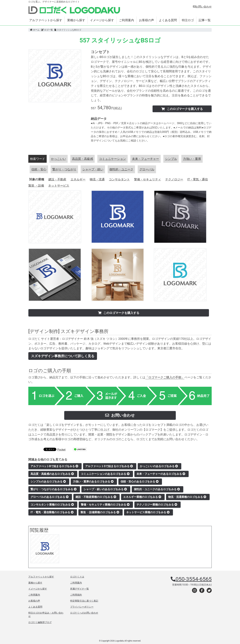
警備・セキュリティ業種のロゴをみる (105, 505)
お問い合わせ (202, 7)
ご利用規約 (76, 595)
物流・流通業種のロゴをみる (187, 497)
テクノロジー (174, 179)
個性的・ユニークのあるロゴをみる (157, 489)
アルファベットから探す (46, 20)
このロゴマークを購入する (182, 109)
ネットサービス (59, 186)
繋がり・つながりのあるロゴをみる (53, 489)
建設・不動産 (57, 179)
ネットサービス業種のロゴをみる (148, 512)
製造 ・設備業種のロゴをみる (100, 512)
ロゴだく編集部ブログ (40, 622)
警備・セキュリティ (147, 179)
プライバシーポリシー (82, 607)
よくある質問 (168, 20)
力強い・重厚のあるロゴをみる (93, 482)
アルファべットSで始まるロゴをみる (109, 466)
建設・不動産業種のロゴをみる (96, 497)
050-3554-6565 (194, 579)
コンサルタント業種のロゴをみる (52, 505)
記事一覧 (205, 20)
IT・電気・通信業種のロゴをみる (52, 512)
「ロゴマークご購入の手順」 (165, 377)
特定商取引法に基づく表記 (84, 601)
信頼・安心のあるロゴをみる (139, 482)
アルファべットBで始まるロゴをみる (54, 466)
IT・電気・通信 (198, 179)
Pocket (61, 450)
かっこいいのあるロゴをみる (159, 466)
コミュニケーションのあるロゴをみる (105, 474)
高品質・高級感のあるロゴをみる (52, 474)
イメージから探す (102, 20)
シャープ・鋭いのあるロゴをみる (105, 489)
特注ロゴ (188, 20)
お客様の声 (146, 20)
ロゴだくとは (77, 577)
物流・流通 (97, 179)
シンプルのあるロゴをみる (48, 482)
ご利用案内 (126, 20)
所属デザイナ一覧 (79, 589)
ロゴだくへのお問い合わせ (84, 613)
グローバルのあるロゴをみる (49, 497)
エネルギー (78, 179)
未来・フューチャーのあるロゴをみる (161, 474)
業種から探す (76, 20)
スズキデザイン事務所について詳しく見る (63, 356)
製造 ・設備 (36, 186)
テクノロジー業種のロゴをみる (157, 505)
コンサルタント (119, 179)
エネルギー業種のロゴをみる (142, 497)
